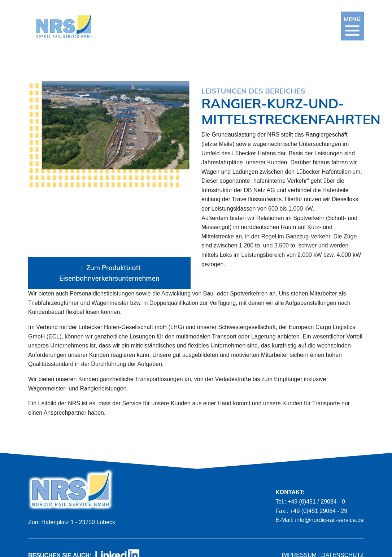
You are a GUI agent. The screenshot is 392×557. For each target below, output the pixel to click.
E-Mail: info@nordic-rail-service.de (320, 520)
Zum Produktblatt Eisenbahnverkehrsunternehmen (109, 273)
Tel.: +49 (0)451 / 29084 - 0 (310, 502)
